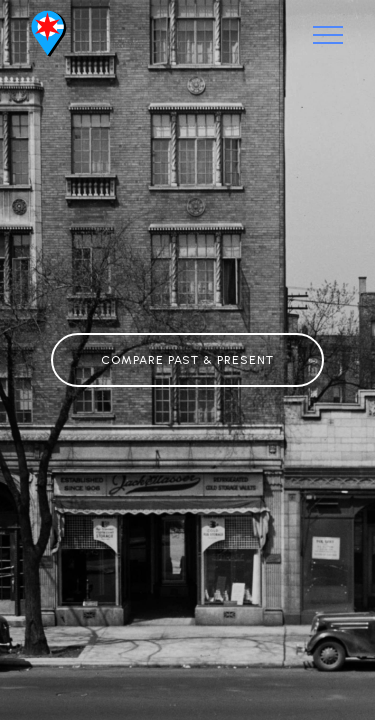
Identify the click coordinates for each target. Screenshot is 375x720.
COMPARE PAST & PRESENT (187, 360)
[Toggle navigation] (328, 35)
